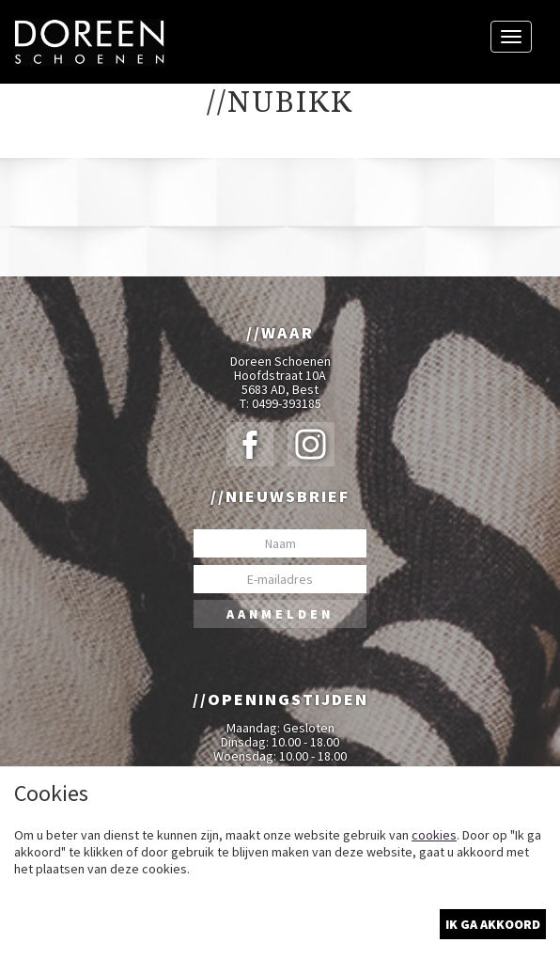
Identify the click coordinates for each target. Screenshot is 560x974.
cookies (434, 835)
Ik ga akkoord (493, 924)
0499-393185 (287, 404)
